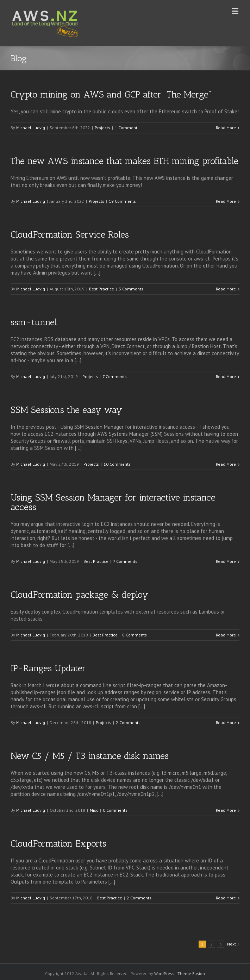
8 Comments (135, 635)
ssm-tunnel (34, 322)
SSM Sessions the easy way (66, 410)
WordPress (164, 973)
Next (232, 944)
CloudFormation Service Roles (70, 235)
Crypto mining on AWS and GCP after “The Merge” (111, 95)
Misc (94, 810)
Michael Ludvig (31, 128)
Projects (102, 128)
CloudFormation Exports (58, 844)
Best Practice (102, 289)
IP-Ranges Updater (48, 668)
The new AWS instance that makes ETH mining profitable (124, 161)
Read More (226, 128)
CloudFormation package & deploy (79, 595)
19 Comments (122, 201)
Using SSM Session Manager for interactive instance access (113, 502)
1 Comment (126, 128)
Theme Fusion (191, 973)
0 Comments (115, 810)
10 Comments (117, 464)
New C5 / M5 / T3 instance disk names (90, 756)
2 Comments (128, 723)
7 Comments (115, 376)
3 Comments (131, 289)
